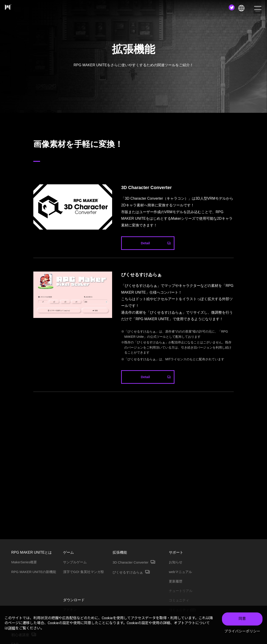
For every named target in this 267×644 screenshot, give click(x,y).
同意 (242, 619)
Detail (145, 243)
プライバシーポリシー (242, 631)
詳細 (12, 628)
